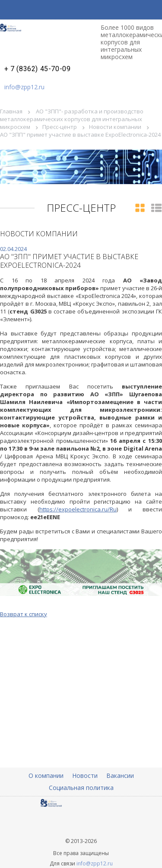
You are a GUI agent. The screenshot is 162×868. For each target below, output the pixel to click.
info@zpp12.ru (24, 87)
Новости (85, 776)
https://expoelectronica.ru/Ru (78, 509)
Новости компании (115, 127)
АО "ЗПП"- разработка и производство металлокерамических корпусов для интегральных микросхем (72, 119)
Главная (11, 111)
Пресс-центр (60, 127)
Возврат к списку (24, 614)
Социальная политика (81, 788)
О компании (46, 776)
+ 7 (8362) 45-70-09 (37, 69)
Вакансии (120, 776)
